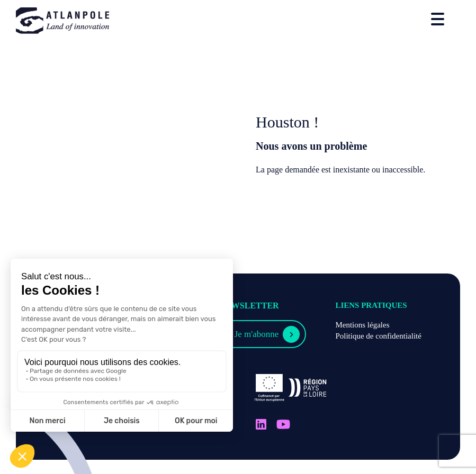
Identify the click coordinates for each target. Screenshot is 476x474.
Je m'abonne (257, 334)
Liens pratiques (371, 305)
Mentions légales (362, 325)
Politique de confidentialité (378, 336)
